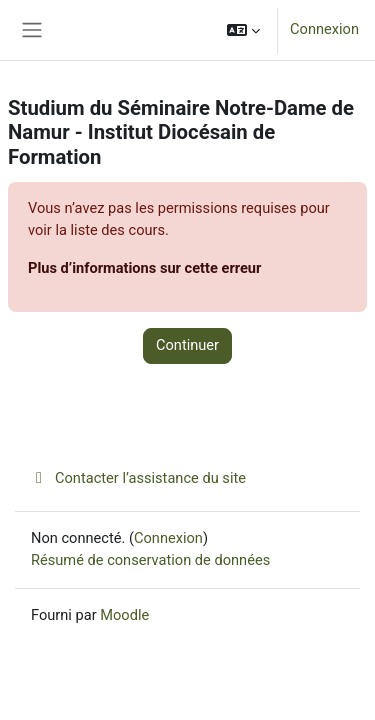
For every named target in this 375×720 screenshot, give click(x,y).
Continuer (187, 345)
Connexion (324, 29)
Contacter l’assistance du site (138, 478)
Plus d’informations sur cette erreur (144, 268)
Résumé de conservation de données (150, 560)
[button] (243, 30)
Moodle (124, 615)
